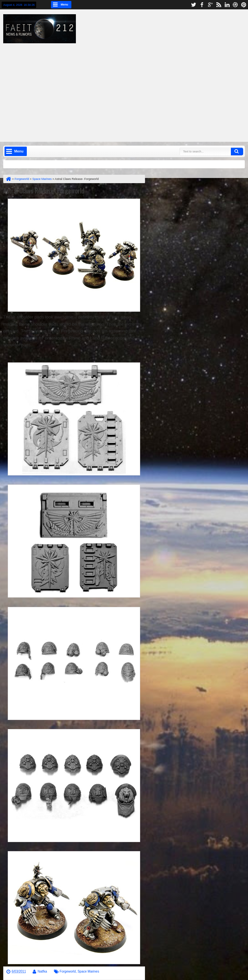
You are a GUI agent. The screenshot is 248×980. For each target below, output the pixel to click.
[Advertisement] (129, 89)
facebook (202, 5)
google (210, 5)
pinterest (244, 5)
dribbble (235, 5)
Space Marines (88, 971)
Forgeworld (68, 971)
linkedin (227, 5)
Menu (64, 5)
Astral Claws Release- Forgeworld (44, 191)
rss (219, 5)
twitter (193, 5)
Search (237, 151)
